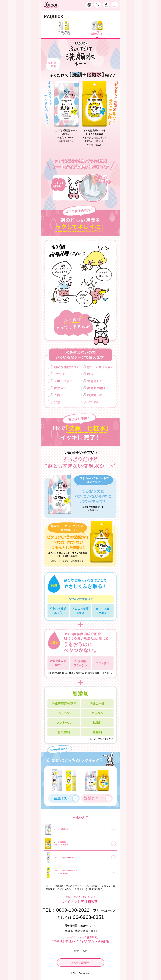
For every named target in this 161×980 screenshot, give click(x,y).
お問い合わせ (80, 951)
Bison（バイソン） (51, 5)
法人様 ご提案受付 (80, 963)
